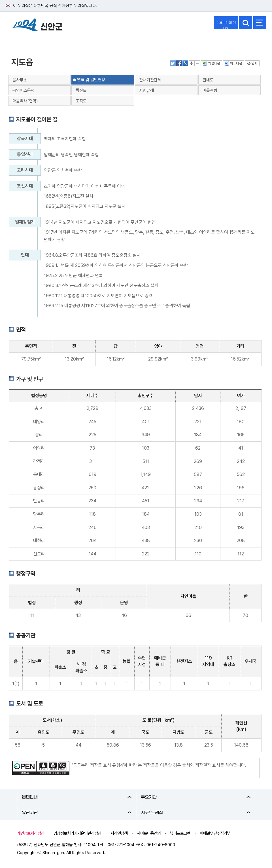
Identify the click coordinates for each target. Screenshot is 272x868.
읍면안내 (77, 797)
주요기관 (196, 797)
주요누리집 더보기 (226, 25)
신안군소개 (21, 41)
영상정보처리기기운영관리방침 (77, 833)
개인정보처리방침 (31, 833)
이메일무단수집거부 (215, 833)
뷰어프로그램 (180, 833)
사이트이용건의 (149, 833)
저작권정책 (119, 833)
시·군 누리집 (196, 813)
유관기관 (77, 813)
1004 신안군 (37, 26)
